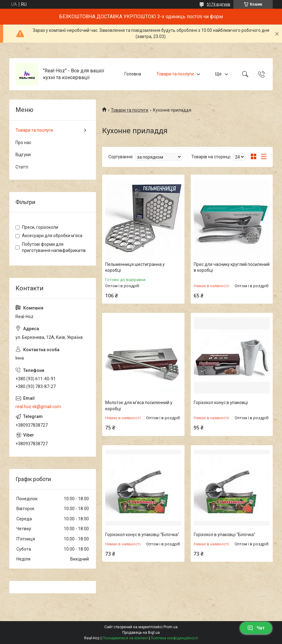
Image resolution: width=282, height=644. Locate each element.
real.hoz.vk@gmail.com (38, 407)
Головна (133, 74)
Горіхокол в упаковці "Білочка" (225, 535)
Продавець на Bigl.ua (141, 633)
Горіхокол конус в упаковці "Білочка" (142, 535)
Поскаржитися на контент (125, 638)
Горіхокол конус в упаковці (221, 403)
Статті (22, 167)
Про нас (23, 143)
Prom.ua (171, 627)
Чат (256, 628)
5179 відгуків (219, 4)
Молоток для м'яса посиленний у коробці (139, 406)
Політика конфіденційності (174, 638)
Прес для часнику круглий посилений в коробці (232, 267)
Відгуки (23, 155)
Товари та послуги (175, 74)
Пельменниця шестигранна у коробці (135, 267)
